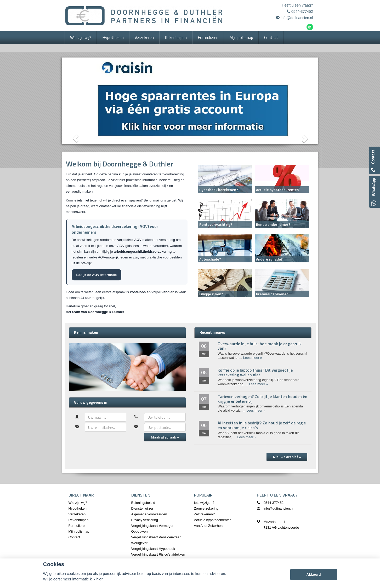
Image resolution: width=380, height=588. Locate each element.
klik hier (96, 579)
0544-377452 (302, 11)
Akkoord (313, 575)
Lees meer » (253, 358)
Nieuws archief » (287, 457)
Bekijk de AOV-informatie (97, 275)
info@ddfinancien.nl (297, 18)
